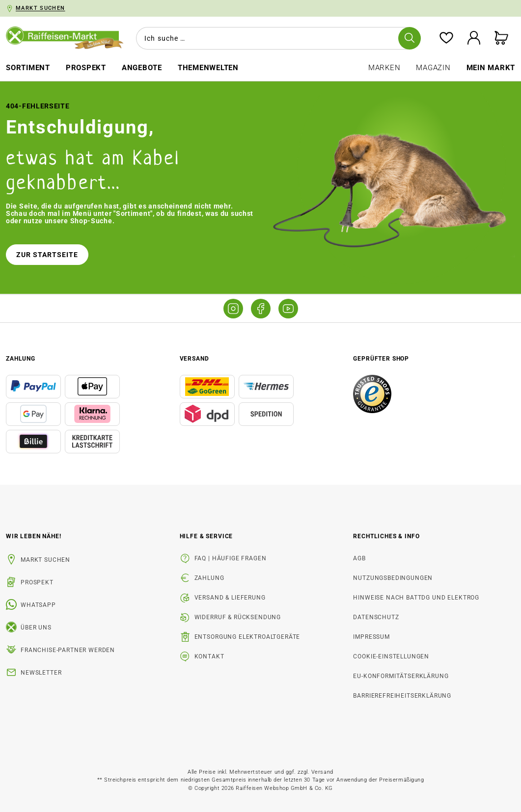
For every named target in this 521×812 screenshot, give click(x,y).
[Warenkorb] (501, 39)
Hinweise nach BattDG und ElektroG (416, 598)
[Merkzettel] (446, 39)
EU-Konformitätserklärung (401, 676)
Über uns (36, 628)
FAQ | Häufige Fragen (231, 558)
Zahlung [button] (21, 359)
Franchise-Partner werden (68, 650)
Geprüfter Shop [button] (381, 359)
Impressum (371, 637)
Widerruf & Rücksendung (238, 617)
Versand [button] (194, 359)
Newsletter (41, 673)
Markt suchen (45, 560)
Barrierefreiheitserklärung (402, 696)
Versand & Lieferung (230, 598)
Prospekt (37, 582)
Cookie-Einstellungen (391, 656)
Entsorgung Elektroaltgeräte (247, 637)
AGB (359, 558)
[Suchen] (410, 38)
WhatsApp (38, 605)
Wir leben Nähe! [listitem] (34, 536)
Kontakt (209, 656)
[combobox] (276, 38)
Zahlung (209, 578)
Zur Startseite (47, 255)
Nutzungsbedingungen (393, 578)
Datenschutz (376, 617)
